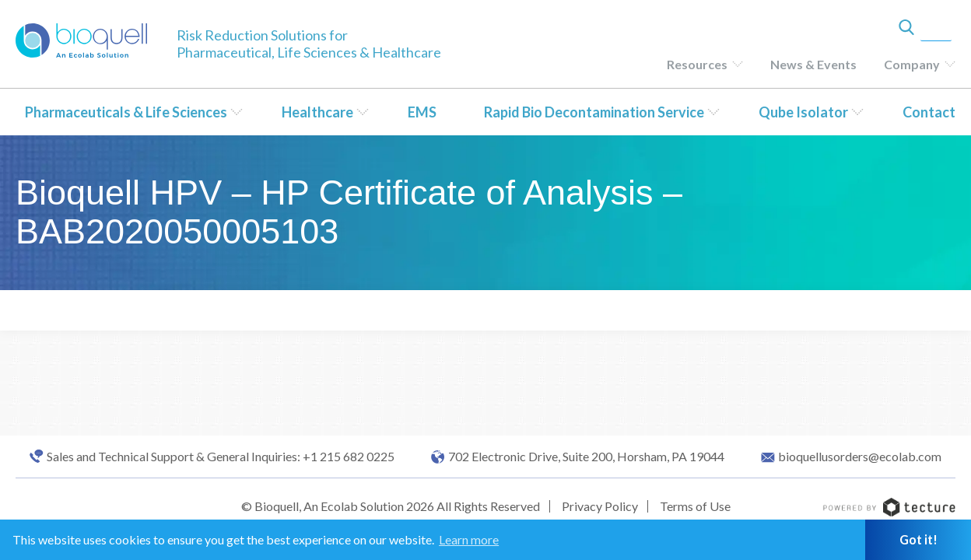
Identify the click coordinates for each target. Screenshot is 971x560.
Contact (929, 112)
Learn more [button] (469, 539)
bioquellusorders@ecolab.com (860, 457)
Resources (697, 64)
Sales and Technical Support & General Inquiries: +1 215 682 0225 (221, 457)
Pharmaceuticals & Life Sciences (126, 112)
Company (912, 64)
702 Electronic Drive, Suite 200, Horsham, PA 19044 (586, 457)
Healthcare (317, 112)
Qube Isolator (803, 112)
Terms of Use (695, 506)
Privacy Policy (600, 506)
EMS (422, 112)
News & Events (813, 64)
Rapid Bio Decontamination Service (594, 112)
